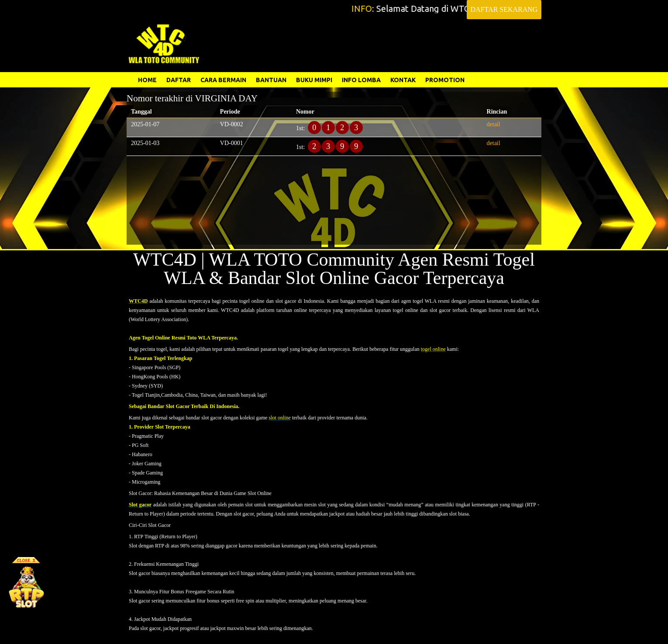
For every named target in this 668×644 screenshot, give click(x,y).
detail (494, 124)
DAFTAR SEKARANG (504, 9)
